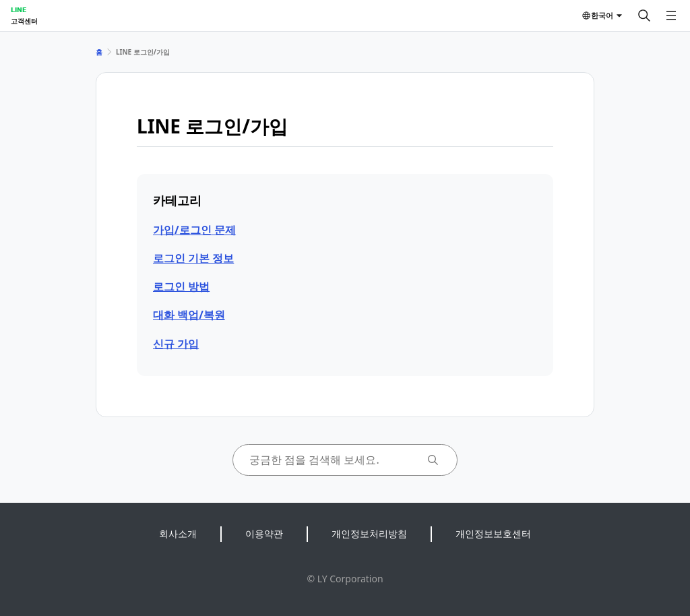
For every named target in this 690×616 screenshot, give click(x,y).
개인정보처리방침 (369, 533)
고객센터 (24, 21)
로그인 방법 (181, 286)
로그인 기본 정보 (193, 258)
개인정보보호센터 (493, 533)
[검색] (644, 16)
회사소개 (178, 533)
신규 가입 (176, 344)
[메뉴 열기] (671, 16)
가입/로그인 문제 (194, 230)
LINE (19, 9)
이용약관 (264, 533)
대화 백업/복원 (189, 315)
